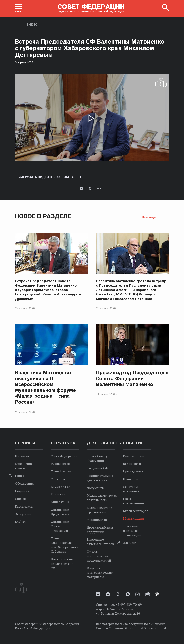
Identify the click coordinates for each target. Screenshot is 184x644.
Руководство (60, 464)
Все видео (150, 217)
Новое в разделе (43, 216)
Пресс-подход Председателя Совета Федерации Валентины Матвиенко (132, 378)
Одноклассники (90, 188)
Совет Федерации (64, 456)
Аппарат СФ (60, 502)
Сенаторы (58, 479)
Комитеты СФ (61, 487)
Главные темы (134, 456)
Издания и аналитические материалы (100, 572)
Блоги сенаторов (136, 511)
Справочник (24, 499)
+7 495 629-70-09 (129, 604)
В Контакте (81, 189)
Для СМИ (130, 543)
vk (98, 594)
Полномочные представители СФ (62, 564)
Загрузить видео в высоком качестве (52, 177)
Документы (96, 488)
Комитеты (131, 479)
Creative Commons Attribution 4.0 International (131, 628)
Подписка (22, 491)
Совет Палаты (61, 471)
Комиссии (58, 494)
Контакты (22, 456)
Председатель (133, 471)
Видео (32, 25)
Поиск (20, 476)
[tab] (92, 192)
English (20, 522)
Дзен (108, 594)
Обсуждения (24, 483)
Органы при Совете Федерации (60, 526)
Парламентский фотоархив (157, 594)
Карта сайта (24, 506)
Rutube (147, 594)
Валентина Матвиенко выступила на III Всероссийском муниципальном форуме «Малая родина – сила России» (45, 387)
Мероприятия (97, 520)
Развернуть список (99, 189)
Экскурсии (23, 514)
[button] (19, 8)
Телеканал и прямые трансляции (132, 531)
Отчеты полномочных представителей (99, 556)
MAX (128, 594)
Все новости (132, 464)
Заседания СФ (97, 468)
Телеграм (138, 594)
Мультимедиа (133, 518)
